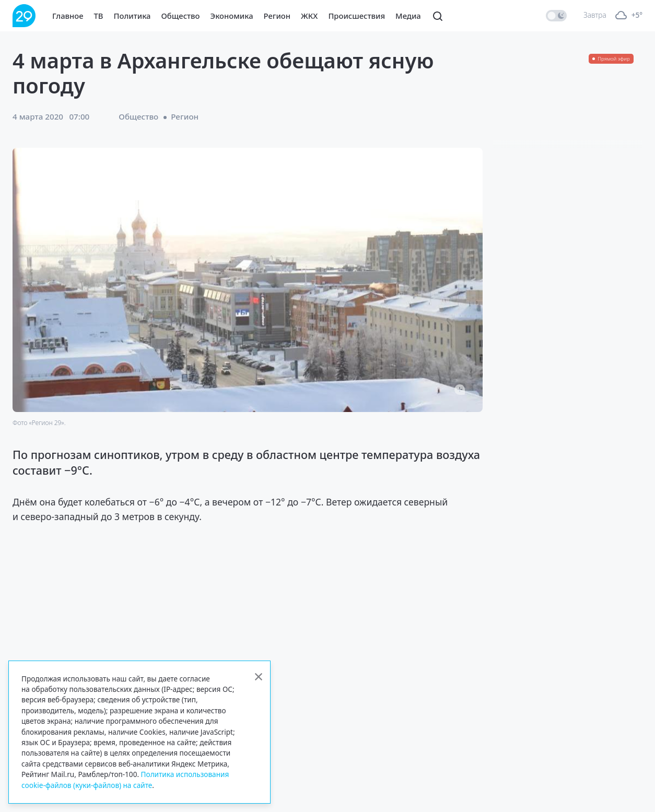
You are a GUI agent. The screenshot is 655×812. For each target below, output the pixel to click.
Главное (68, 16)
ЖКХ (309, 16)
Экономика (232, 16)
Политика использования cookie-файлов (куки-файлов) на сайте (125, 779)
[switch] (556, 16)
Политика (132, 16)
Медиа (408, 16)
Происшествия (356, 16)
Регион (277, 16)
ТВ (99, 16)
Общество (181, 16)
